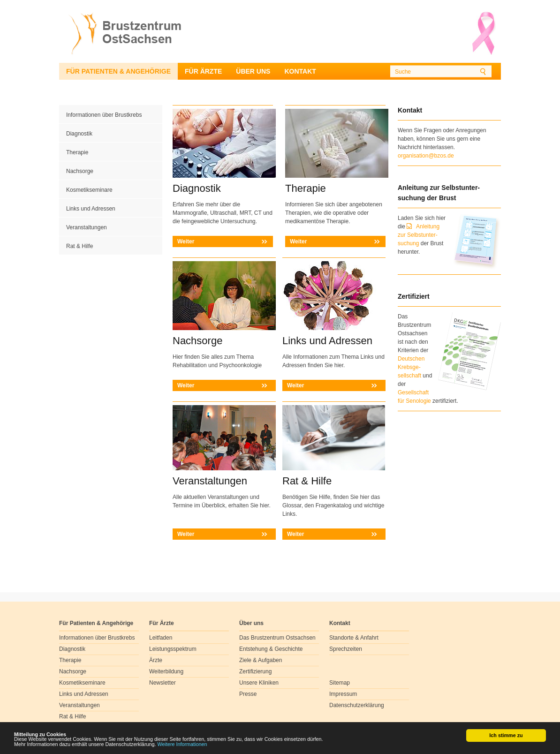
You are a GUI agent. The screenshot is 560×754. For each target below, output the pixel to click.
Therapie (77, 152)
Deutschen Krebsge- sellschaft (411, 367)
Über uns (253, 71)
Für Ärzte (203, 71)
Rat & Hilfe (79, 246)
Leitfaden (161, 638)
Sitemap (340, 683)
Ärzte (156, 660)
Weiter (186, 241)
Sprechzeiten (346, 649)
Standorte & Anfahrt (354, 638)
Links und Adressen (91, 209)
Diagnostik (79, 134)
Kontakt (300, 71)
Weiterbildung (166, 671)
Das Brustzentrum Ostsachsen (277, 638)
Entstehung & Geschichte (271, 649)
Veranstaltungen (87, 227)
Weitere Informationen (182, 745)
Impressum (343, 694)
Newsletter (163, 683)
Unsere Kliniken (259, 683)
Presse (248, 694)
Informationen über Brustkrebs (104, 115)
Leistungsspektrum (173, 649)
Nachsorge (80, 171)
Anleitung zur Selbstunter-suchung (419, 235)
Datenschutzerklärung (357, 705)
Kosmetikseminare (89, 190)
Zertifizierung (255, 671)
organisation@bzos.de (426, 156)
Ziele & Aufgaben (261, 660)
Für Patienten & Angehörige (118, 71)
